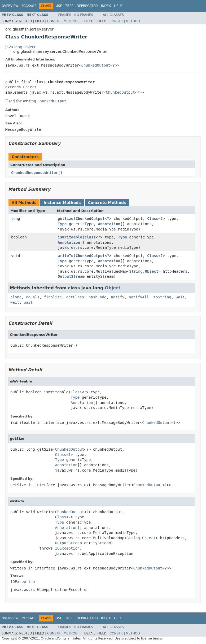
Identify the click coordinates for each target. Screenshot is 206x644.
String (136, 271)
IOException (67, 548)
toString (162, 297)
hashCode (97, 297)
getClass (75, 297)
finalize (53, 297)
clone (16, 297)
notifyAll (139, 297)
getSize (66, 219)
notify (118, 297)
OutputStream (71, 276)
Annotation (109, 224)
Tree (69, 6)
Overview (10, 6)
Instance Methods (62, 203)
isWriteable (70, 237)
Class (153, 219)
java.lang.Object (20, 47)
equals (33, 297)
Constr (54, 21)
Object (30, 87)
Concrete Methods (107, 203)
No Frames (84, 15)
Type (62, 224)
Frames (65, 15)
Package (29, 6)
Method (71, 21)
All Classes (113, 15)
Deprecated (87, 6)
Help (118, 6)
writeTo (66, 256)
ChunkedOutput (96, 65)
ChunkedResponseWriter (35, 173)
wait (180, 297)
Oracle (46, 638)
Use (59, 6)
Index (106, 6)
